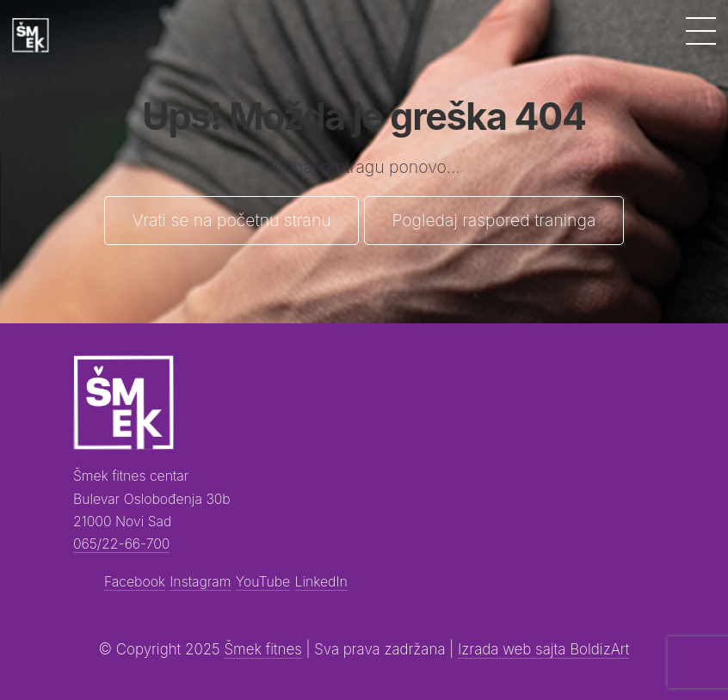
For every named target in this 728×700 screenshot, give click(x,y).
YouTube (263, 582)
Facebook (135, 582)
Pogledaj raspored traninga (494, 220)
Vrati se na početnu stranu (232, 220)
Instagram (200, 582)
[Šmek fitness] (31, 36)
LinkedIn (321, 582)
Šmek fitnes (262, 649)
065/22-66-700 (121, 544)
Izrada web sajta (514, 649)
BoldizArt (599, 649)
